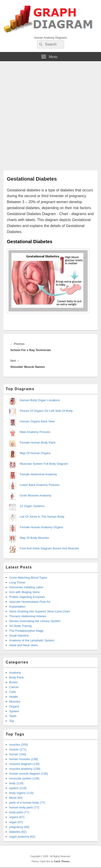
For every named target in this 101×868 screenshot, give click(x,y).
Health (14, 697)
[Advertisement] (50, 114)
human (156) (18, 754)
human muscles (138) (24, 759)
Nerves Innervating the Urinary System (35, 621)
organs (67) (17, 817)
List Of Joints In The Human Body (42, 517)
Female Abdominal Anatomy (38, 474)
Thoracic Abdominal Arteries (28, 616)
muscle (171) (18, 749)
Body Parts (17, 677)
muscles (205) (19, 745)
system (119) (18, 788)
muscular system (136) (24, 778)
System (14, 711)
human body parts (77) (24, 807)
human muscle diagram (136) (29, 774)
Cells (13, 692)
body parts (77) (19, 812)
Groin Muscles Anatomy (35, 495)
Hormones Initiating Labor (26, 587)
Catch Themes (62, 861)
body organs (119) (21, 793)
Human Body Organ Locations (40, 400)
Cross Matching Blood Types (28, 578)
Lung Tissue (17, 582)
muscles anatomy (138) (25, 769)
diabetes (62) (18, 832)
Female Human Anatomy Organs (41, 527)
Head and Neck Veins (24, 645)
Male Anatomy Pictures (35, 432)
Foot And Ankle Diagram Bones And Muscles (49, 548)
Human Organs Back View (37, 421)
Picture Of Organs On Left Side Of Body (46, 411)
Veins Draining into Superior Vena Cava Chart (39, 611)
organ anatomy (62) (22, 837)
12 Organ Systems (32, 506)
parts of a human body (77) (27, 803)
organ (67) (16, 822)
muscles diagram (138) (24, 764)
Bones (13, 682)
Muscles (15, 702)
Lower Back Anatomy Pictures (40, 485)
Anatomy (15, 673)
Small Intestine (19, 636)
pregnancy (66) (19, 827)
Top (12, 721)
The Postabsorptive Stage (26, 631)
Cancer (14, 687)
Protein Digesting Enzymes (27, 597)
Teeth (13, 716)
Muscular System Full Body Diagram (44, 464)
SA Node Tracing (20, 626)
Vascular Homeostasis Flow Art (30, 602)
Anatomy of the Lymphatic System (32, 640)
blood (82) (16, 798)
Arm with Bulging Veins (24, 592)
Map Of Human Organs (35, 453)
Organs (14, 706)
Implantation (17, 607)
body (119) (16, 783)
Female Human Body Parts (38, 443)
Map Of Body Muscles (34, 538)
